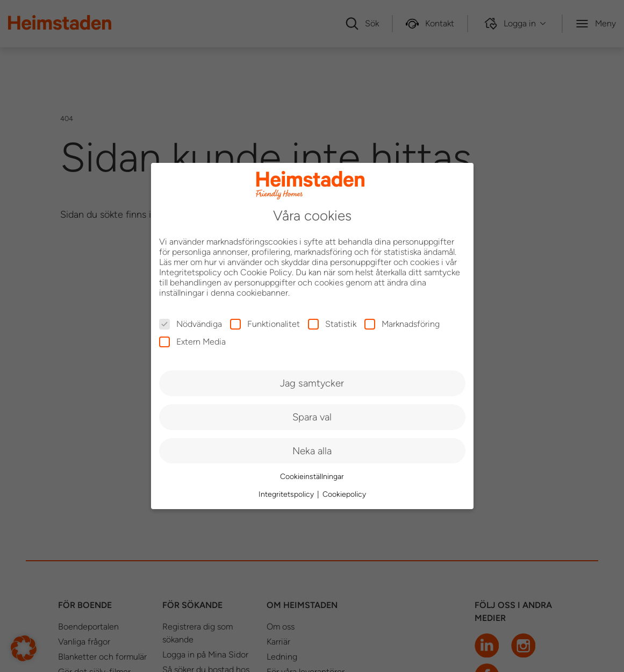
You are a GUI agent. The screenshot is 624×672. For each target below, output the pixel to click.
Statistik (332, 324)
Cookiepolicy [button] (344, 494)
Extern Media (192, 342)
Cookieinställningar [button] (312, 477)
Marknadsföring (402, 324)
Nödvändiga (191, 324)
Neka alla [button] (312, 451)
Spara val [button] (312, 417)
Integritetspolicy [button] (287, 494)
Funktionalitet (265, 324)
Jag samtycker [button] (312, 383)
